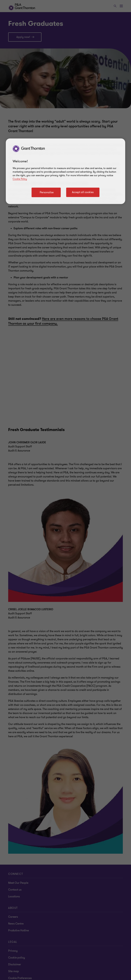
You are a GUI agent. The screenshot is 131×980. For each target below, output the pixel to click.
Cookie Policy (20, 179)
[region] (65, 171)
